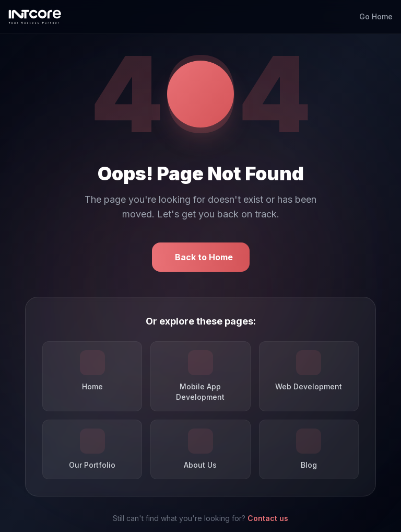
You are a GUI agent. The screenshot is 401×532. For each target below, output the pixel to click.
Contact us (268, 518)
